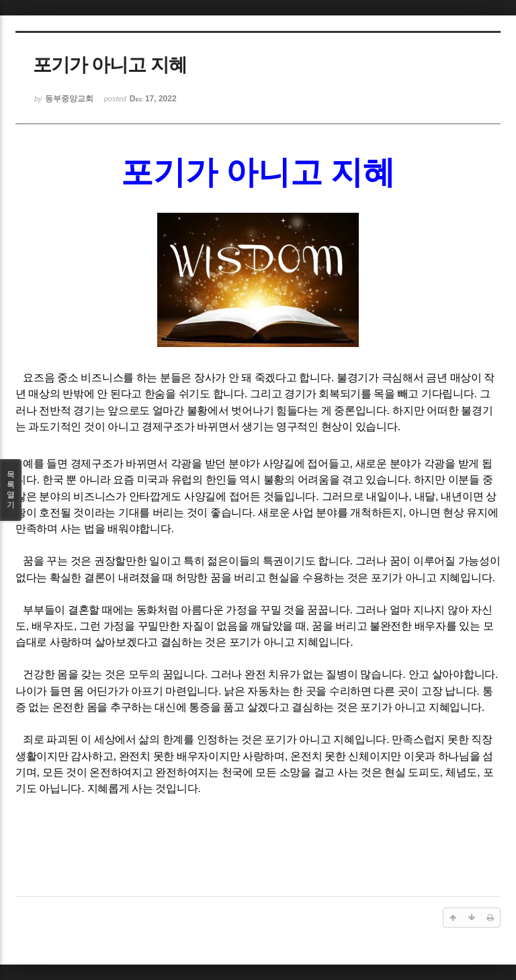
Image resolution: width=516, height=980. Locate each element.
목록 (11, 490)
